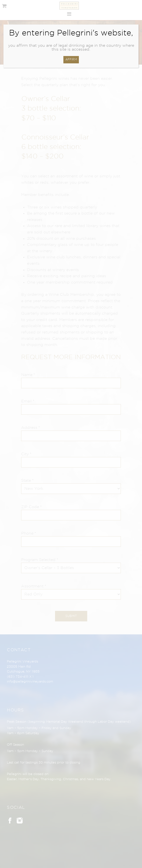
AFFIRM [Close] (71, 60)
